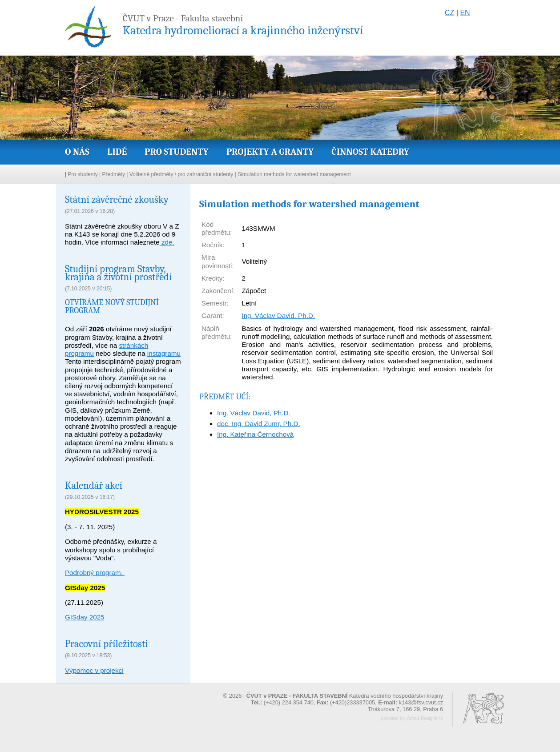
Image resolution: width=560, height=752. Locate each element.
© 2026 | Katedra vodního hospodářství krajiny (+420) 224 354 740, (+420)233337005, (333, 699)
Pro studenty (177, 152)
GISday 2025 (85, 617)
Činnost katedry (370, 152)
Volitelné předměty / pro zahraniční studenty (181, 174)
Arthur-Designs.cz (425, 718)
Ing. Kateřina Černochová (255, 434)
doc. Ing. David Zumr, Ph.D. (259, 424)
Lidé (117, 152)
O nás (77, 152)
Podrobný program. (95, 573)
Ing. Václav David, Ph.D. (278, 316)
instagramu (164, 353)
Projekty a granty (270, 152)
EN (465, 13)
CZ (449, 13)
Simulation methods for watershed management (294, 174)
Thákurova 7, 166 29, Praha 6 (405, 709)
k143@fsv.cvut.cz (421, 702)
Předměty (114, 174)
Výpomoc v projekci (94, 670)
